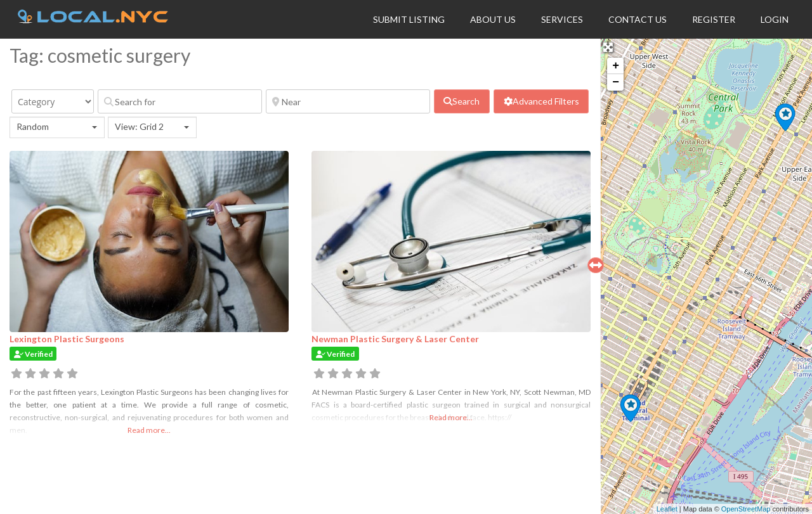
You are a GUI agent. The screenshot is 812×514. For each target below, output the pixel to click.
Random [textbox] (33, 126)
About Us (493, 19)
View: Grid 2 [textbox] (139, 126)
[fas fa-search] (462, 101)
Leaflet (667, 509)
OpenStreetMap (746, 509)
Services (562, 19)
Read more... (149, 430)
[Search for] (180, 101)
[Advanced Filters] (541, 101)
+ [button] (616, 66)
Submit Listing (409, 19)
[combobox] (57, 127)
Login (775, 19)
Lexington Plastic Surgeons (67, 339)
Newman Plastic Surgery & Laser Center (395, 339)
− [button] (616, 82)
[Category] (53, 101)
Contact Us (638, 19)
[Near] (348, 101)
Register (714, 19)
